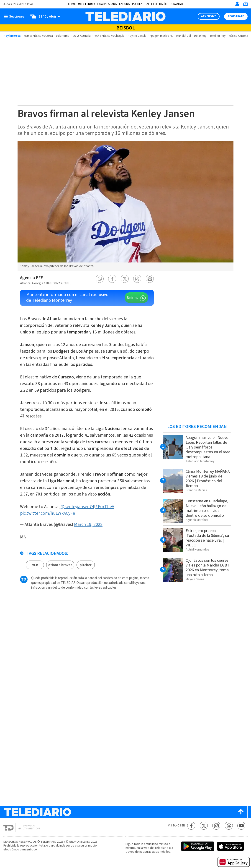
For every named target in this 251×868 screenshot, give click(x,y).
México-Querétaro (240, 36)
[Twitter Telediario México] (204, 826)
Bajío (163, 4)
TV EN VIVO (210, 16)
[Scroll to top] (241, 812)
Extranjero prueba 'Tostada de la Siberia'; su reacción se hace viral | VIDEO (207, 538)
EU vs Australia (82, 36)
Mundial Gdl (184, 36)
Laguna (124, 4)
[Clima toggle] (44, 16)
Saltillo (151, 4)
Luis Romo (63, 36)
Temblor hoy (218, 36)
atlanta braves (60, 565)
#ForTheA (105, 507)
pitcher (86, 565)
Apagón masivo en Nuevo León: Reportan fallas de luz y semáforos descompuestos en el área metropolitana (208, 447)
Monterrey (86, 4)
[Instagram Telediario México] (216, 826)
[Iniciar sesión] (237, 4)
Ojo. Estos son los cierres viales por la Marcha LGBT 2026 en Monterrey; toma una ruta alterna (208, 568)
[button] (100, 279)
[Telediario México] (125, 16)
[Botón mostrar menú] (15, 16)
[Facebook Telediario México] (191, 826)
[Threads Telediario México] (229, 826)
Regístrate (236, 16)
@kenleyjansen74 (77, 507)
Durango (176, 4)
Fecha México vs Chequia (109, 36)
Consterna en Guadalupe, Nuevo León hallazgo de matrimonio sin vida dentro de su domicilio (207, 508)
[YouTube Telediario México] (241, 826)
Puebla (137, 4)
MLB (35, 565)
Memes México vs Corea (38, 36)
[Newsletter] (245, 5)
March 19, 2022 (88, 524)
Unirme (133, 298)
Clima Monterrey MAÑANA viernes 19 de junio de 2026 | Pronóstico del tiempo (208, 479)
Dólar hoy (200, 36)
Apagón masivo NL (161, 36)
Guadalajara (107, 4)
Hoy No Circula (137, 36)
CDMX (72, 4)
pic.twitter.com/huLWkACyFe (47, 513)
